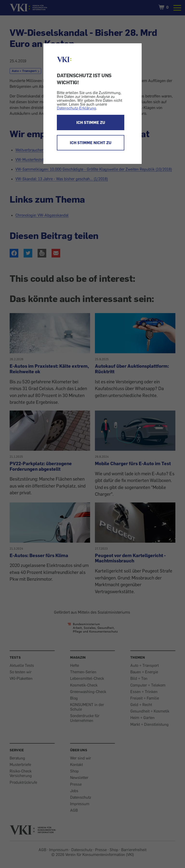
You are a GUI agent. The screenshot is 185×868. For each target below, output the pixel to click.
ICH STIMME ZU (91, 122)
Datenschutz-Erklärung (76, 108)
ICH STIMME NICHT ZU (91, 143)
